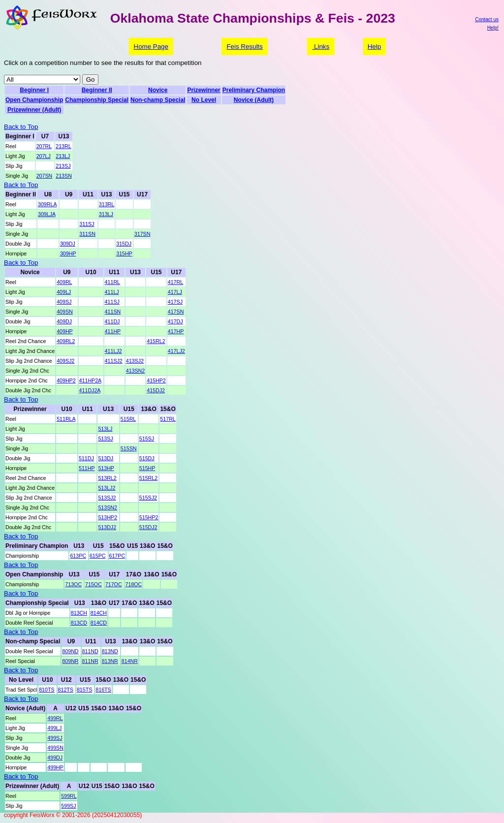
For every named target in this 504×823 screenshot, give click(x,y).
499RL (55, 718)
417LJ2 (176, 351)
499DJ (55, 758)
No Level (204, 100)
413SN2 (136, 371)
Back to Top (21, 127)
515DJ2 (148, 527)
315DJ (124, 244)
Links (321, 47)
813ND (110, 651)
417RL (175, 282)
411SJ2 (114, 361)
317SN (142, 234)
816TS (103, 690)
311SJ (87, 224)
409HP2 (66, 380)
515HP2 (149, 517)
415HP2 (156, 380)
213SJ (63, 166)
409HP (64, 331)
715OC (94, 584)
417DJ (175, 321)
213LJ (63, 156)
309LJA (47, 214)
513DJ (106, 458)
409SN (65, 312)
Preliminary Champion (254, 90)
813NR (110, 661)
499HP (55, 767)
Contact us (487, 19)
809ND (70, 651)
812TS (66, 690)
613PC (78, 556)
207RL (44, 146)
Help (374, 47)
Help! (493, 28)
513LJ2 (107, 488)
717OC (114, 584)
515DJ (147, 458)
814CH (99, 613)
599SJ (68, 806)
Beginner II (97, 90)
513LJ (105, 429)
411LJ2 (113, 351)
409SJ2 (65, 361)
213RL (63, 146)
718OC (134, 584)
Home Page (151, 47)
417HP (176, 331)
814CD (99, 623)
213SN (64, 176)
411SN (113, 312)
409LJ (64, 292)
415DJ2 (156, 390)
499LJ (54, 728)
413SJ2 (135, 361)
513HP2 (108, 517)
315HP (124, 253)
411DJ (112, 321)
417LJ (175, 292)
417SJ (175, 302)
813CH (79, 613)
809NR (70, 661)
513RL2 (107, 478)
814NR (130, 661)
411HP (113, 331)
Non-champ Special (158, 100)
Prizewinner (204, 90)
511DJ (86, 458)
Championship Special (97, 100)
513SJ (105, 439)
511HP (87, 468)
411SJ (112, 302)
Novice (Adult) (254, 100)
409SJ (64, 302)
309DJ (68, 244)
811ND (90, 651)
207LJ (44, 156)
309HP (68, 253)
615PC (98, 556)
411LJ (112, 292)
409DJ (64, 321)
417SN (176, 312)
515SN (129, 448)
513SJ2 (107, 498)
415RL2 (156, 341)
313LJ (106, 214)
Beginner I (34, 90)
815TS (84, 690)
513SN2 (108, 507)
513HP (106, 468)
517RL (168, 419)
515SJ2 (148, 498)
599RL (69, 796)
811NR (90, 661)
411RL (112, 282)
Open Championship (34, 100)
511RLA (66, 419)
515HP (147, 468)
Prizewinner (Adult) (34, 110)
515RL (128, 419)
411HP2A (90, 380)
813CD (79, 623)
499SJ (55, 738)
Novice (158, 90)
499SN (55, 748)
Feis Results (244, 47)
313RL (107, 204)
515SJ (147, 439)
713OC (73, 584)
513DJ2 (107, 527)
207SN (45, 176)
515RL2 (148, 478)
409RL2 (66, 341)
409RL (64, 282)
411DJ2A (90, 390)
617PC (117, 556)
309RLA (47, 204)
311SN (87, 234)
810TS (47, 690)
